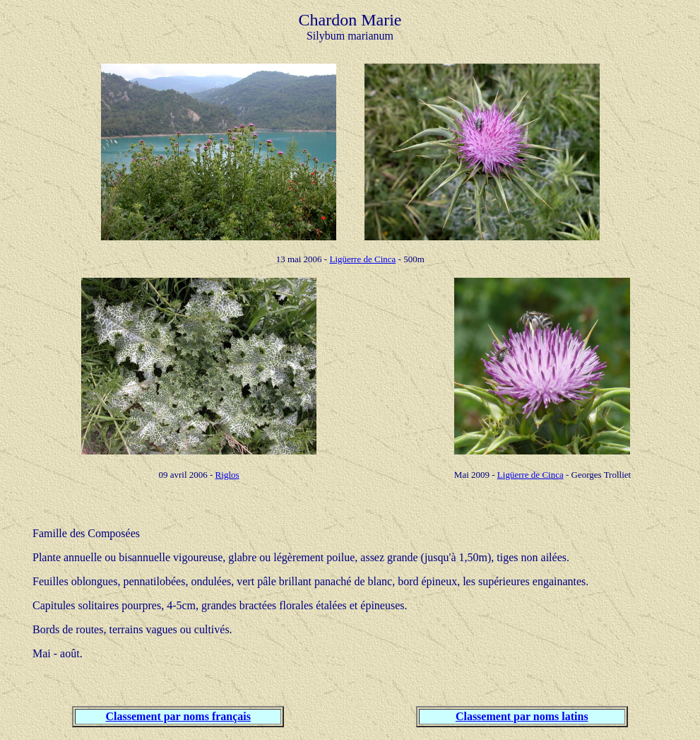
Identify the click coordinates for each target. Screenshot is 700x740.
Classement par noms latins (522, 716)
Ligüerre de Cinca (362, 259)
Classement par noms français (178, 716)
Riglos (227, 475)
